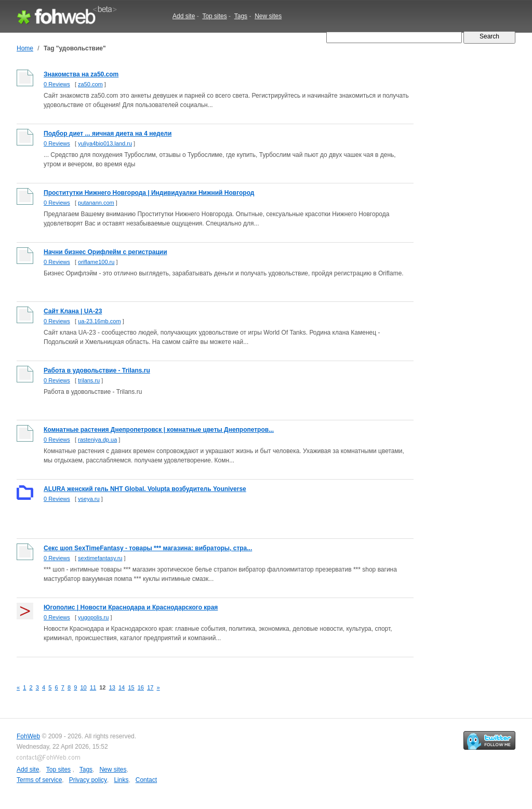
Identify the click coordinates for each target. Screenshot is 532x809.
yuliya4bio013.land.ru (105, 143)
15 (131, 687)
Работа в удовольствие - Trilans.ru (97, 370)
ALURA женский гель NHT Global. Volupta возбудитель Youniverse (145, 489)
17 (150, 687)
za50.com (90, 84)
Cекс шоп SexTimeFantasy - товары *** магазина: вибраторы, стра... (148, 548)
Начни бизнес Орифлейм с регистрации (105, 252)
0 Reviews (57, 84)
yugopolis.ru (93, 617)
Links (121, 780)
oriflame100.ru (96, 262)
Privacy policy (88, 780)
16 (141, 687)
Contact (146, 780)
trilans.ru (89, 380)
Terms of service (39, 780)
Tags (241, 16)
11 (93, 687)
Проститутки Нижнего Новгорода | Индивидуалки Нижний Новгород (149, 193)
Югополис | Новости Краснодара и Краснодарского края (131, 607)
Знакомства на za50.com (81, 74)
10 (84, 687)
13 (112, 687)
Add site (184, 16)
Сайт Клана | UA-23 (73, 311)
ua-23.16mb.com (99, 321)
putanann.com (96, 203)
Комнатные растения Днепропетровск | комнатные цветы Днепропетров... (159, 430)
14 (122, 687)
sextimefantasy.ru (100, 558)
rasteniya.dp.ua (97, 440)
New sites (268, 16)
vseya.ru (89, 499)
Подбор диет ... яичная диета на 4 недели (108, 134)
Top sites (214, 16)
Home (25, 48)
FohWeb (28, 736)
